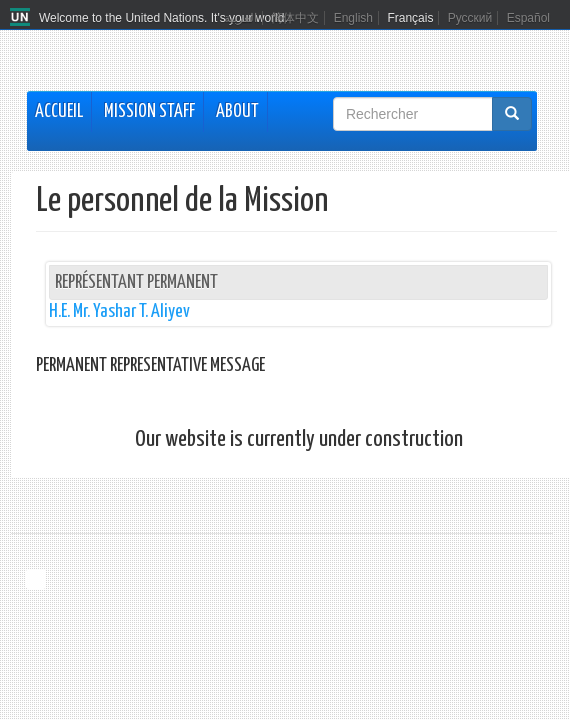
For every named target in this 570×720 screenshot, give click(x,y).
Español (528, 18)
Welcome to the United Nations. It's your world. (163, 18)
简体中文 (295, 18)
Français (410, 18)
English (353, 18)
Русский (470, 18)
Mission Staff (149, 112)
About (237, 112)
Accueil (59, 112)
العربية (240, 18)
